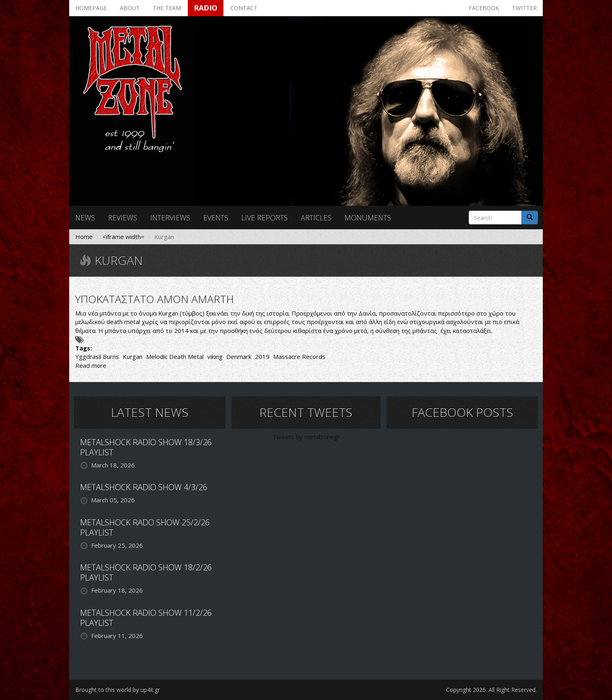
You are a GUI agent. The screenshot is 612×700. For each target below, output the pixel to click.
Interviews (170, 218)
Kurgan (133, 356)
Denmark (239, 356)
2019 (262, 356)
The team (167, 8)
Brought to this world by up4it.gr (118, 690)
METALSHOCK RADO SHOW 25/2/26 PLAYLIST (145, 527)
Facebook (484, 8)
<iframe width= (123, 237)
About (130, 8)
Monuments (368, 218)
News (85, 218)
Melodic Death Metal (175, 356)
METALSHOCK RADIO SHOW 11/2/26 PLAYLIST (146, 618)
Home (84, 237)
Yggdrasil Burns (97, 356)
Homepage (91, 8)
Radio (206, 8)
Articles (316, 218)
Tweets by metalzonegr (306, 437)
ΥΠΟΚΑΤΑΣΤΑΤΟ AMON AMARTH (155, 299)
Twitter (524, 8)
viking (215, 356)
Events (216, 218)
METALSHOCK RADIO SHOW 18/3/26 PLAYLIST (146, 447)
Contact (244, 8)
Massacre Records (299, 356)
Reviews (123, 218)
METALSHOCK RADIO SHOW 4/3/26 (144, 487)
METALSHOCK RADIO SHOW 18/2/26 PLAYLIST (146, 572)
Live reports (265, 218)
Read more (91, 365)
